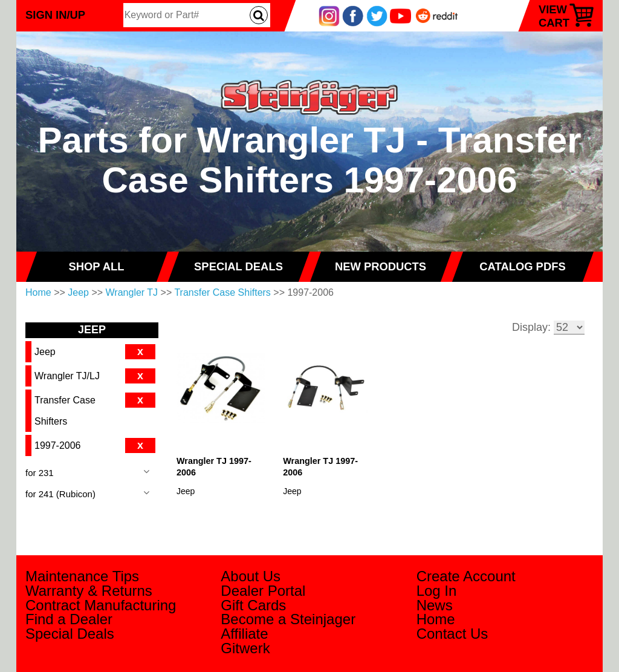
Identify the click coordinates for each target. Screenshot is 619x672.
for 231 (40, 473)
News (435, 605)
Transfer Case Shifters (222, 292)
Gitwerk (245, 648)
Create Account (466, 576)
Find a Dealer (69, 619)
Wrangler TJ (132, 292)
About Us (251, 576)
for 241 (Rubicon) (60, 494)
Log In (437, 591)
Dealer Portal (263, 591)
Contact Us (452, 634)
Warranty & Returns (89, 591)
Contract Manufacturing (101, 605)
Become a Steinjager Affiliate (288, 626)
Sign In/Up (55, 15)
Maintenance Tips (82, 576)
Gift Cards (253, 605)
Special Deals (70, 634)
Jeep (78, 292)
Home (38, 292)
